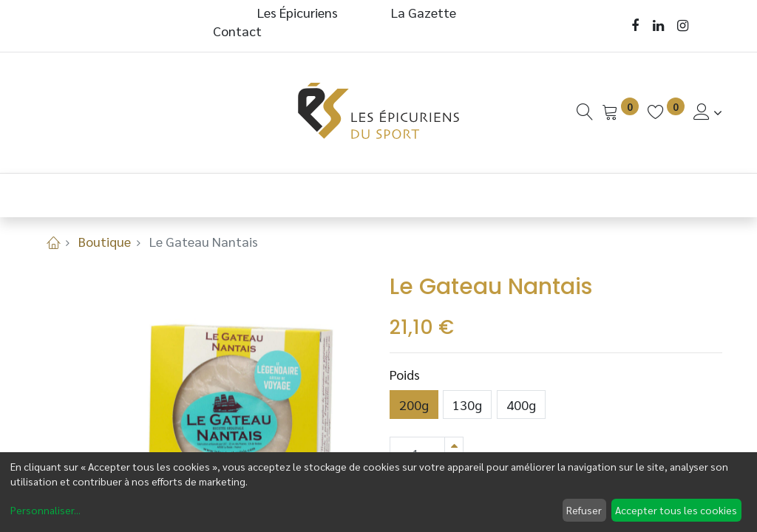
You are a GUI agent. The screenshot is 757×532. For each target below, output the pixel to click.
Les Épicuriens (298, 12)
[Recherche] (585, 112)
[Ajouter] (454, 445)
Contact (237, 31)
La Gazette (425, 12)
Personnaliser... (45, 510)
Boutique (105, 241)
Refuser (584, 510)
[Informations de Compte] (708, 112)
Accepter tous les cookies (676, 510)
